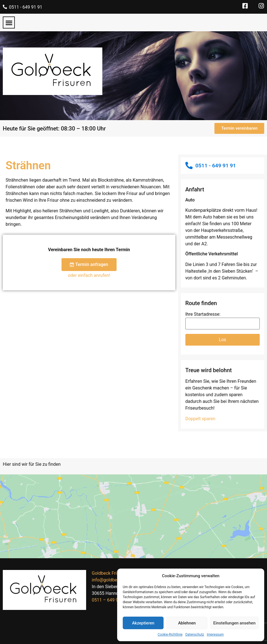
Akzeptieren (143, 623)
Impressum (215, 635)
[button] (9, 22)
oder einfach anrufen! (89, 275)
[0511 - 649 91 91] (5, 7)
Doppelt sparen (200, 419)
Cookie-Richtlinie (170, 635)
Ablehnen (187, 623)
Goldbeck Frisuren (110, 573)
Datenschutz (195, 635)
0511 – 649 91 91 (109, 600)
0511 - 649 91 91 (26, 7)
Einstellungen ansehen (234, 623)
